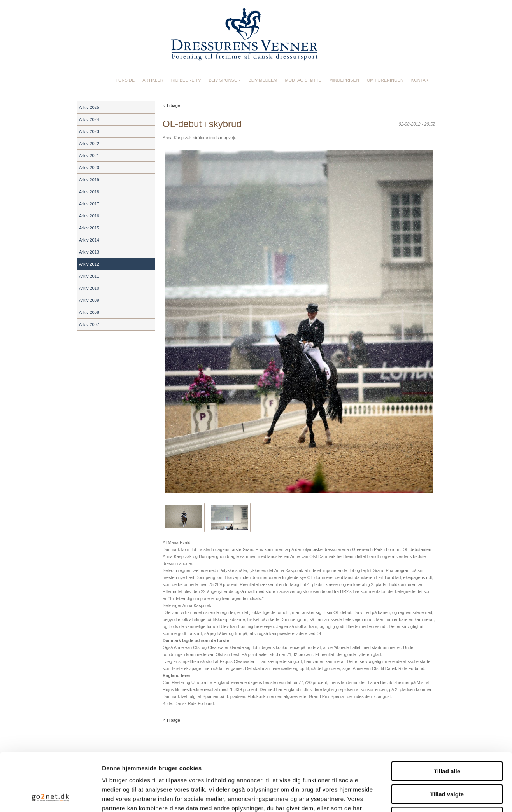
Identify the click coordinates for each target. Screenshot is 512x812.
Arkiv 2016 (89, 216)
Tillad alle (447, 717)
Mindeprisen (344, 80)
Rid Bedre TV (186, 80)
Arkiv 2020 (89, 168)
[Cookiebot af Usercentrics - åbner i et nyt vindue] (50, 797)
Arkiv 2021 (89, 156)
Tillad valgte (447, 740)
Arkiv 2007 (89, 324)
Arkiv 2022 (89, 143)
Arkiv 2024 (89, 119)
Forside (125, 80)
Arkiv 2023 (89, 131)
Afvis (447, 762)
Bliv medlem (263, 80)
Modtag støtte (303, 80)
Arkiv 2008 (89, 312)
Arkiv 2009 (89, 300)
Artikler (153, 80)
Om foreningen (385, 80)
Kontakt (421, 80)
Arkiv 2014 (89, 240)
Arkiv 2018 (89, 192)
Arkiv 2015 (89, 228)
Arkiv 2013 (89, 252)
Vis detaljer (404, 797)
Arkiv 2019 (89, 180)
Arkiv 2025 (89, 107)
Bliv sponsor (225, 80)
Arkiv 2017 (89, 204)
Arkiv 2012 (89, 264)
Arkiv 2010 (89, 288)
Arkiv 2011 (89, 276)
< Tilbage (171, 105)
